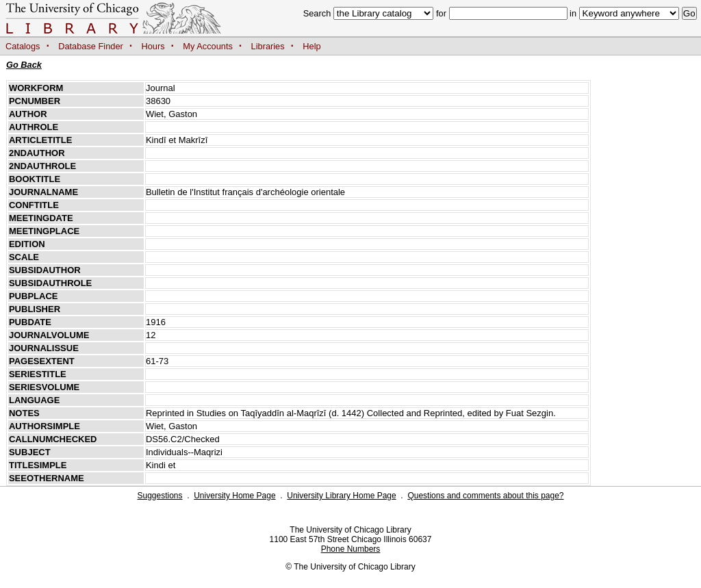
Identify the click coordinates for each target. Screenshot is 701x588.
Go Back (24, 65)
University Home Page (234, 496)
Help (311, 46)
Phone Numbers (351, 549)
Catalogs (23, 46)
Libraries (268, 46)
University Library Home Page (341, 496)
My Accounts (208, 46)
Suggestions (160, 496)
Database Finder (91, 46)
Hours (153, 46)
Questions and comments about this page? (485, 496)
